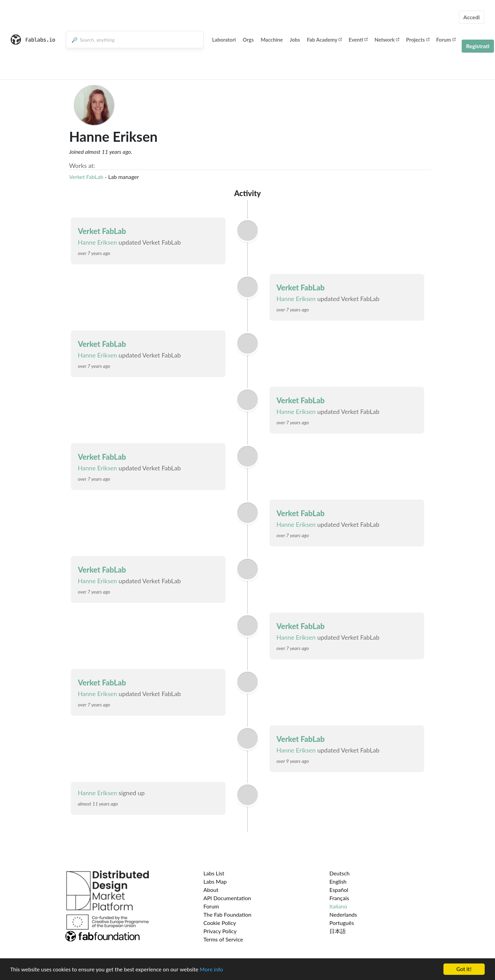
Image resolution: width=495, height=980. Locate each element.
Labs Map (215, 881)
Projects (417, 40)
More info (211, 970)
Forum (446, 40)
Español (339, 890)
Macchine (272, 40)
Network (387, 40)
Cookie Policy (220, 923)
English (338, 881)
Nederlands (343, 914)
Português (342, 923)
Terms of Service (223, 939)
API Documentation (227, 898)
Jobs (295, 40)
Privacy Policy (220, 931)
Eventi (358, 40)
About (211, 890)
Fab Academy (324, 40)
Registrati (478, 46)
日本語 (338, 931)
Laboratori (224, 40)
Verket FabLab (86, 177)
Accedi (472, 17)
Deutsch (339, 873)
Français (339, 898)
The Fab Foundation (228, 914)
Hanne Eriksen (97, 242)
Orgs (248, 40)
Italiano (338, 906)
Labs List (214, 873)
